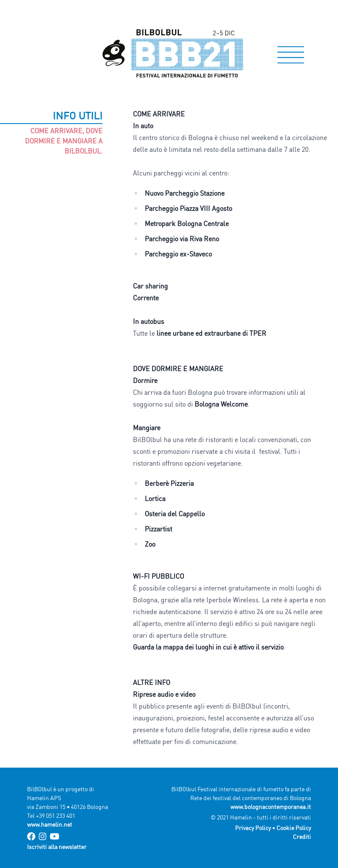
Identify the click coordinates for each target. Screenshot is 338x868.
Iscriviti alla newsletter (57, 847)
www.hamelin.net (50, 824)
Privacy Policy (253, 828)
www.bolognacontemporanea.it (271, 807)
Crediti (302, 837)
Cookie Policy (294, 828)
